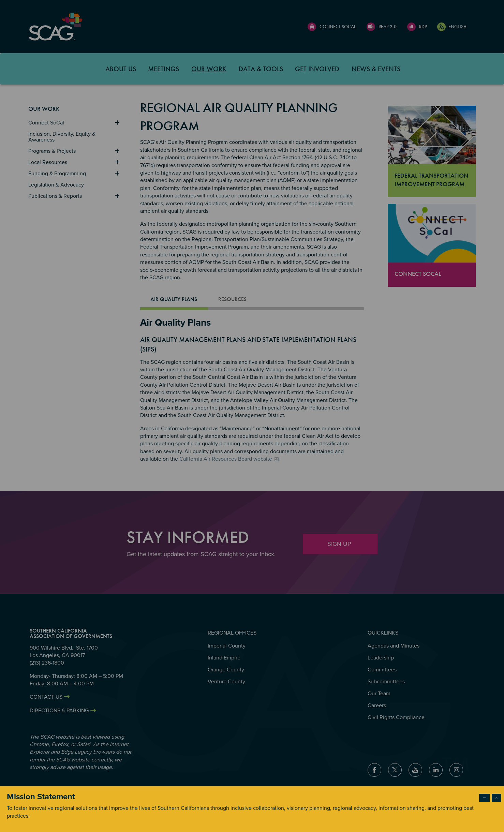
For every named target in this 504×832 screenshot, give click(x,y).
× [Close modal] (496, 798)
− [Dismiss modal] (484, 798)
